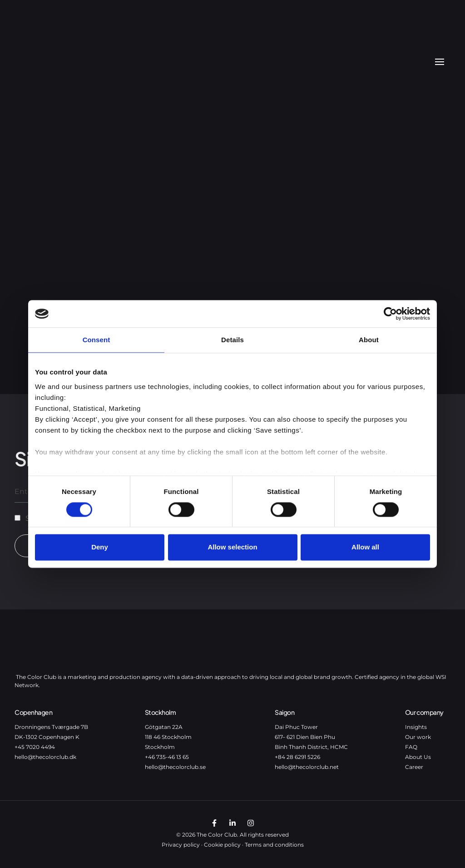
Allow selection (232, 547)
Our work (418, 737)
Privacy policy (181, 845)
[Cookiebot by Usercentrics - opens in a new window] (390, 314)
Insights (416, 727)
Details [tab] (232, 340)
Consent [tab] (96, 340)
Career (414, 767)
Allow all (365, 547)
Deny (100, 547)
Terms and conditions (274, 845)
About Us (418, 757)
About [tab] (369, 340)
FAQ (411, 747)
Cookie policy (222, 845)
